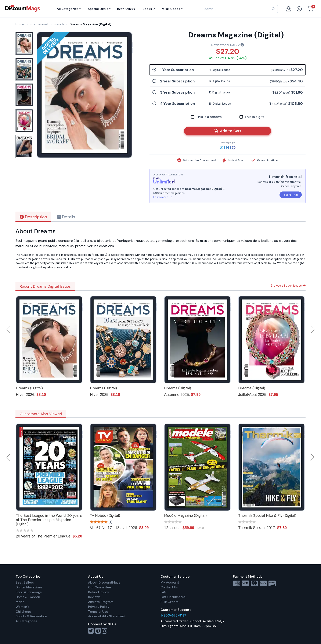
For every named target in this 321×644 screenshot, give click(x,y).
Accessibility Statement (107, 616)
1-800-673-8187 (173, 615)
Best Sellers (25, 582)
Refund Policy (99, 592)
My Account (170, 582)
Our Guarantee (100, 587)
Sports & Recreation (31, 616)
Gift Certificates (173, 597)
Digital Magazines (29, 587)
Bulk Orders (169, 602)
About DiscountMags (104, 582)
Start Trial (291, 195)
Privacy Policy (99, 607)
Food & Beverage (29, 592)
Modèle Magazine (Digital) (185, 515)
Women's (22, 607)
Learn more (163, 197)
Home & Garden (28, 597)
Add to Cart (228, 131)
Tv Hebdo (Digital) (105, 515)
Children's (23, 612)
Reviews (94, 597)
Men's (20, 602)
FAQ (163, 592)
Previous (9, 330)
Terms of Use (98, 612)
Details (66, 217)
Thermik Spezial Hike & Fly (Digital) (267, 515)
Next (313, 330)
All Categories (26, 621)
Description (33, 217)
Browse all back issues (288, 286)
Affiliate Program (101, 602)
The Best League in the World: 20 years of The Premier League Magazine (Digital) (49, 520)
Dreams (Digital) (29, 388)
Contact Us (169, 587)
